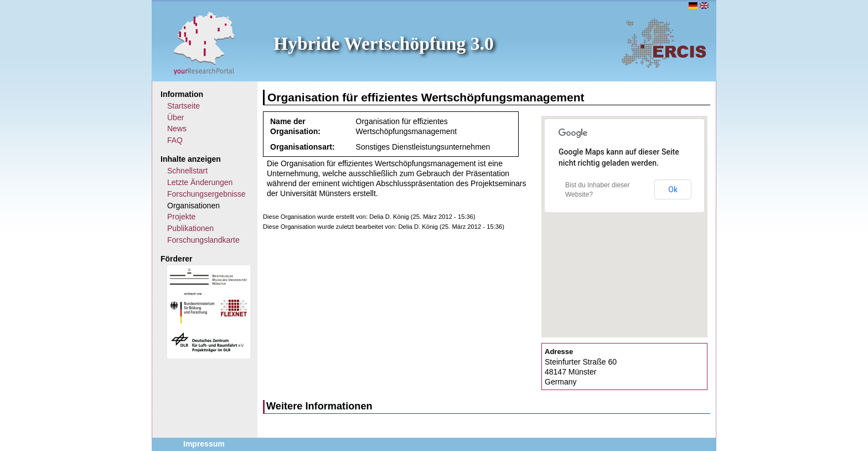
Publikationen (190, 228)
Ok (673, 189)
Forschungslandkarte (203, 240)
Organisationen (193, 206)
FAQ (175, 140)
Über (175, 117)
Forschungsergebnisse (206, 194)
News (177, 129)
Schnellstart (187, 171)
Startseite (184, 106)
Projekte (181, 217)
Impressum (204, 444)
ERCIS (664, 43)
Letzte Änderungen (200, 182)
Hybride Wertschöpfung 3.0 (384, 43)
